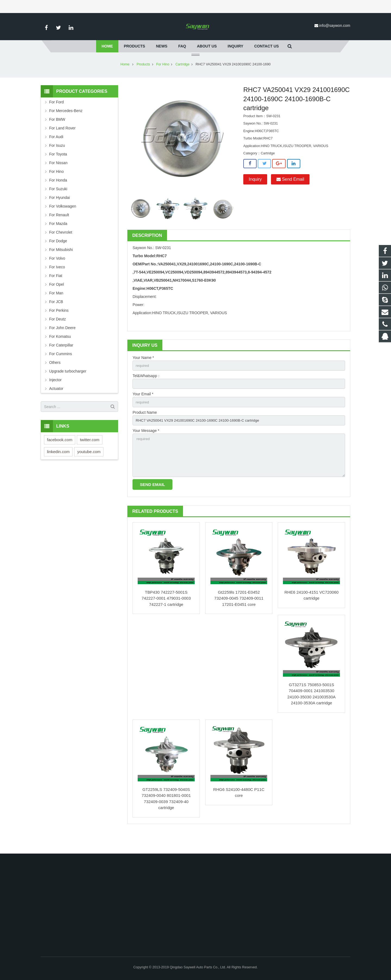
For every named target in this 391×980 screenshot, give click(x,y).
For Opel (56, 300)
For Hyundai (59, 214)
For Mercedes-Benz (66, 127)
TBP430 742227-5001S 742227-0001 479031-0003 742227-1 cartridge (166, 618)
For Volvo (57, 274)
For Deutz (57, 335)
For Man (56, 309)
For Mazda (58, 240)
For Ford (56, 118)
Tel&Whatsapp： (147, 392)
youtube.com (89, 468)
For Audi (56, 153)
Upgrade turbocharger (68, 387)
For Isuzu (57, 161)
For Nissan (58, 179)
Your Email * (143, 411)
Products (143, 80)
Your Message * (146, 448)
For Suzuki (58, 205)
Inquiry (255, 195)
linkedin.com (58, 468)
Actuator (56, 405)
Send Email (290, 195)
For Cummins (61, 370)
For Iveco (57, 283)
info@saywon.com (335, 26)
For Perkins (59, 326)
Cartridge (182, 80)
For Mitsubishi (61, 266)
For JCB (56, 318)
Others (55, 378)
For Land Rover (62, 144)
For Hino (163, 80)
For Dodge (58, 257)
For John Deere (62, 344)
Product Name (145, 430)
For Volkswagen (63, 222)
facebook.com (60, 456)
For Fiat (56, 292)
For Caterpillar (61, 361)
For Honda (58, 196)
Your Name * (143, 374)
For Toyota (58, 170)
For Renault (59, 231)
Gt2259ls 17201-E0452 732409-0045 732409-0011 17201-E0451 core (239, 618)
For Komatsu (60, 352)
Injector (55, 396)
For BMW (57, 135)
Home (125, 80)
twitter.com (90, 456)
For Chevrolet (61, 248)
